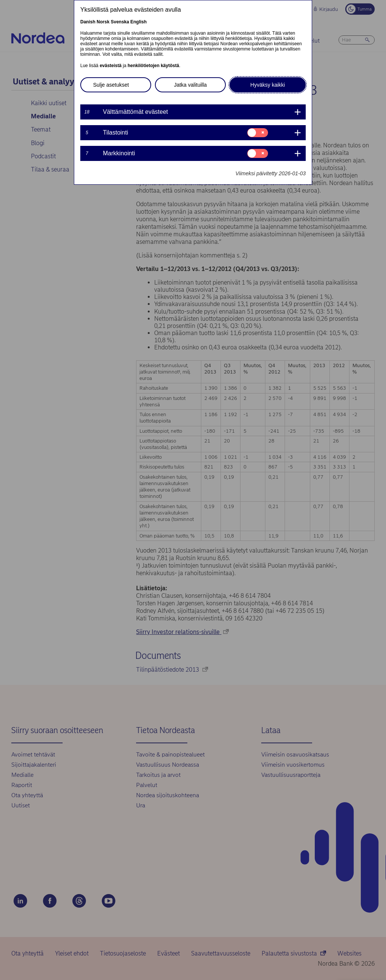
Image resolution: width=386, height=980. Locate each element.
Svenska (120, 22)
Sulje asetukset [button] (111, 85)
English (139, 22)
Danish (88, 22)
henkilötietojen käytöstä (153, 66)
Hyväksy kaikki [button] (268, 85)
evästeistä (110, 66)
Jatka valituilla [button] (190, 85)
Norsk (103, 22)
